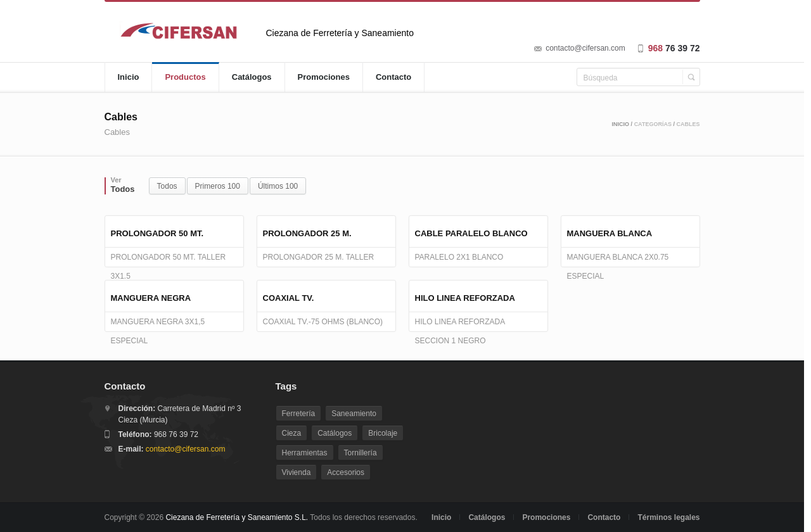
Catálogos (252, 77)
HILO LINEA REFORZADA (465, 298)
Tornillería (361, 453)
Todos (167, 186)
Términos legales (668, 517)
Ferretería (299, 414)
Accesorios (346, 472)
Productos (185, 77)
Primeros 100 (218, 186)
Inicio (129, 77)
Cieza (292, 433)
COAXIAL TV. (289, 298)
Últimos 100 (278, 186)
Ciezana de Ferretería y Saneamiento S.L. (237, 517)
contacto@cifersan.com (585, 48)
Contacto (393, 77)
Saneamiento (354, 414)
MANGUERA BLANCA (610, 233)
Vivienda (297, 472)
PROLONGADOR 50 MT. (157, 233)
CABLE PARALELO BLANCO (471, 233)
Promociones (324, 77)
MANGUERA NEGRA (151, 298)
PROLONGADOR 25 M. (307, 233)
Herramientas (305, 453)
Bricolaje (383, 433)
